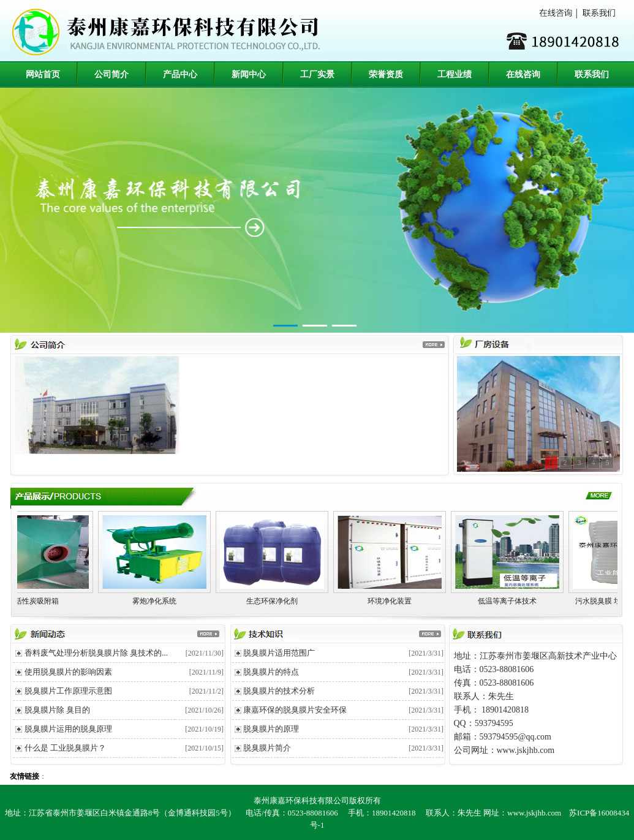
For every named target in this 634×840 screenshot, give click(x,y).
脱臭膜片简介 (267, 748)
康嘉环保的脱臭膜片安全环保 (295, 710)
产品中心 (180, 74)
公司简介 (111, 74)
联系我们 (592, 74)
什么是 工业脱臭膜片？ (65, 748)
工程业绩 (455, 74)
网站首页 (43, 74)
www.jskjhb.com (534, 813)
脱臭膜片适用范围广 (279, 653)
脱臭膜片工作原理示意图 (68, 691)
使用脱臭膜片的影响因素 (68, 672)
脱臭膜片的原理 (271, 729)
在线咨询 (523, 74)
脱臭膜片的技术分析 (279, 691)
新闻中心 (249, 74)
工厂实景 (317, 74)
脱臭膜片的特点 (271, 672)
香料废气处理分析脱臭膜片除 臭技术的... (96, 653)
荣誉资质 (386, 74)
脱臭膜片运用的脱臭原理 (68, 729)
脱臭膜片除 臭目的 (57, 710)
